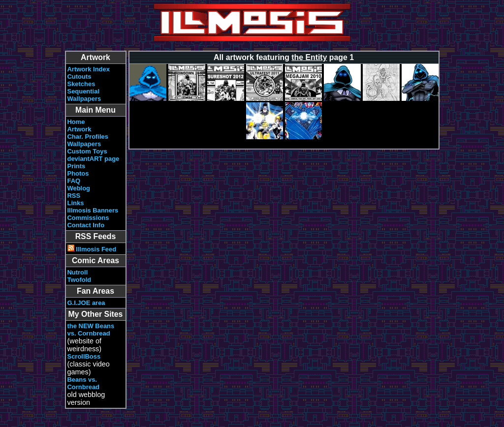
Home (76, 122)
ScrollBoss (84, 356)
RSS (74, 196)
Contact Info (86, 225)
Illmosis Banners (93, 210)
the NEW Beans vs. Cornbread (91, 330)
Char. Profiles (88, 137)
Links (76, 203)
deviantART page (94, 159)
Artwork (79, 129)
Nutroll (78, 272)
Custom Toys (87, 151)
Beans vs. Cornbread (84, 383)
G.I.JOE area (86, 303)
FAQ (74, 181)
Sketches (81, 84)
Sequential (84, 91)
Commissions (88, 218)
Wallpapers (84, 99)
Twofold (79, 280)
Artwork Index (89, 69)
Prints (77, 166)
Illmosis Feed (92, 249)
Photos (78, 173)
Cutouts (79, 76)
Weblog (79, 188)
